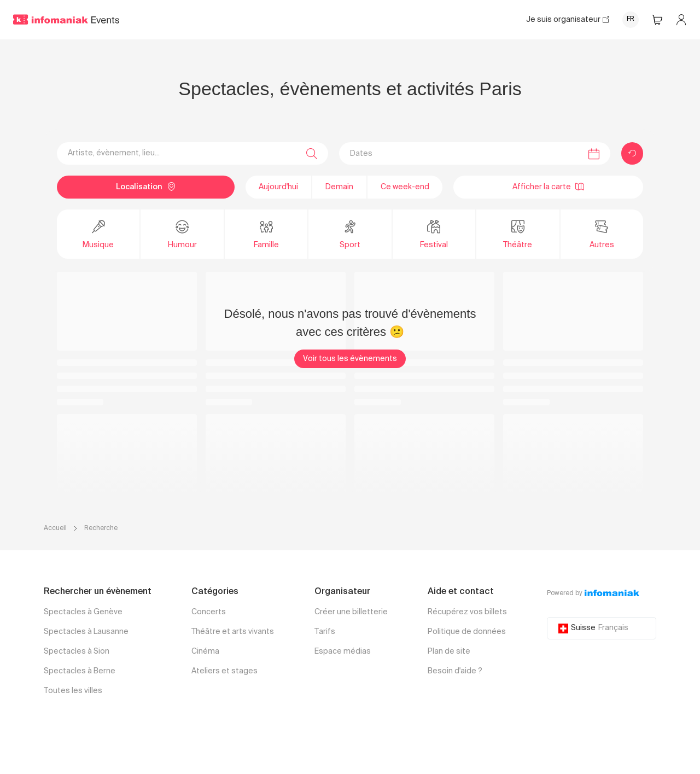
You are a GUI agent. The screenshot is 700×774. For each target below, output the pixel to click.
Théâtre (518, 234)
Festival (434, 234)
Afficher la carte (548, 187)
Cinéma (205, 651)
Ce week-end (405, 187)
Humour (182, 234)
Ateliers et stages (224, 671)
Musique (98, 234)
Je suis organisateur (568, 20)
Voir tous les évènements (350, 359)
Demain (339, 187)
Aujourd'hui (278, 187)
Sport (350, 234)
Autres (602, 234)
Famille (266, 234)
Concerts (209, 612)
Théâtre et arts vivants (233, 632)
